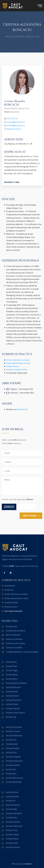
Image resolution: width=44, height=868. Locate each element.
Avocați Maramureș (14, 778)
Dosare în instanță (14, 639)
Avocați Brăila (12, 691)
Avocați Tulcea (12, 835)
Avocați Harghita (13, 757)
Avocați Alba (11, 662)
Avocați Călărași (13, 708)
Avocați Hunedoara (14, 761)
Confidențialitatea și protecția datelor (22, 652)
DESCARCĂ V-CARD (12, 182)
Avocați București (13, 700)
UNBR (11, 566)
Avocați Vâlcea (12, 839)
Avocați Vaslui (12, 843)
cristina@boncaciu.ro (16, 122)
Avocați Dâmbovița (14, 736)
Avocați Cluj (11, 717)
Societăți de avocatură (16, 631)
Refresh (30, 499)
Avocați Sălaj (11, 809)
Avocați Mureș (12, 792)
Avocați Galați (12, 744)
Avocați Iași (11, 769)
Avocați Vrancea (13, 847)
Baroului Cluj (22, 409)
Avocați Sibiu (11, 818)
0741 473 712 (12, 119)
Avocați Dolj (11, 740)
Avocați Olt (11, 801)
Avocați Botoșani (13, 687)
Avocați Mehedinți (14, 782)
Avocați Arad (11, 666)
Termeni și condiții (14, 648)
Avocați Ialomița (13, 765)
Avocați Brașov (12, 696)
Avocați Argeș (12, 670)
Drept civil (9, 590)
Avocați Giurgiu (13, 748)
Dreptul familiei (11, 603)
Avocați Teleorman (14, 826)
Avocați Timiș (12, 830)
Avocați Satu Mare (14, 813)
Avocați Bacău (12, 675)
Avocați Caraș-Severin (15, 713)
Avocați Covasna (13, 731)
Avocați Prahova (13, 805)
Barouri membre (13, 635)
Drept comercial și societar (18, 360)
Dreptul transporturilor (17, 370)
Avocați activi (11, 626)
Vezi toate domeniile (13, 611)
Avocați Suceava (13, 822)
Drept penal (10, 586)
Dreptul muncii (13, 366)
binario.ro (29, 864)
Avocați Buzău (12, 704)
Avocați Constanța (14, 727)
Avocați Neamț (12, 796)
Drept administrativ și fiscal (18, 363)
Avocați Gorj (11, 752)
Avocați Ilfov (11, 774)
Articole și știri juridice (15, 643)
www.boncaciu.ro (14, 129)
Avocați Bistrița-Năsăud (16, 683)
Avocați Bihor (12, 679)
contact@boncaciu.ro (16, 126)
